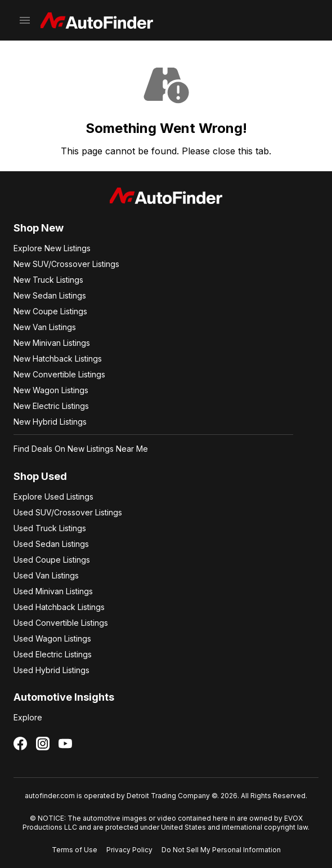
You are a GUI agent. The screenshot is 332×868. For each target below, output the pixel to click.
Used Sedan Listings (51, 544)
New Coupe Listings (50, 311)
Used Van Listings (46, 575)
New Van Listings (45, 327)
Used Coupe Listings (52, 560)
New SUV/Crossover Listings (66, 264)
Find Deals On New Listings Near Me (81, 449)
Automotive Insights (64, 697)
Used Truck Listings (50, 528)
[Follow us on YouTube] (65, 744)
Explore (28, 717)
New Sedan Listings (50, 295)
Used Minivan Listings (53, 591)
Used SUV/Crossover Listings (68, 512)
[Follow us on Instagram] (43, 744)
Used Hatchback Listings (59, 607)
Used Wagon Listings (52, 638)
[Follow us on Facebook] (20, 744)
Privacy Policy (129, 850)
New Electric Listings (51, 406)
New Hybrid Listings (50, 422)
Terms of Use (75, 850)
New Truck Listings (48, 280)
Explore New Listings (52, 248)
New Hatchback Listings (58, 359)
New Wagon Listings (51, 390)
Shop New (39, 228)
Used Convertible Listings (61, 623)
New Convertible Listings (59, 374)
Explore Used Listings (53, 497)
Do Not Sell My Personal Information (221, 850)
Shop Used (40, 476)
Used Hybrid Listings (51, 670)
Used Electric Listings (53, 654)
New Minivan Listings (52, 343)
